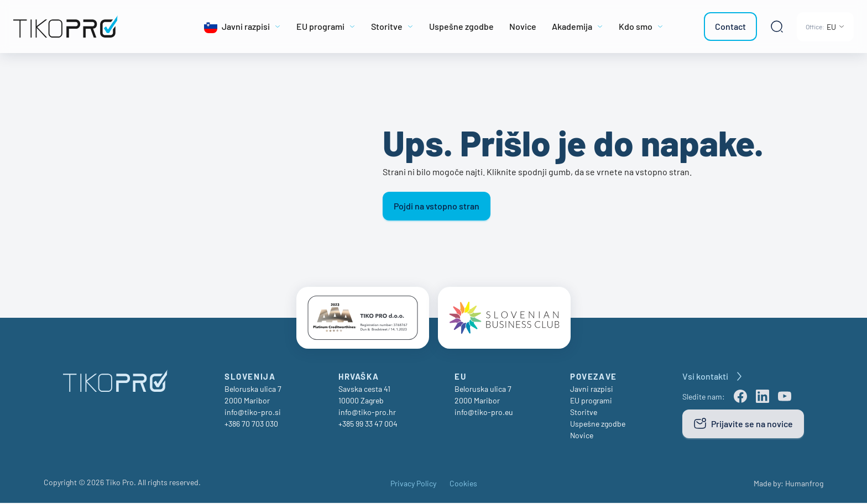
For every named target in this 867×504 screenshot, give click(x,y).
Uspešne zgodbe (598, 425)
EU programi (591, 401)
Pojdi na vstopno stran (437, 206)
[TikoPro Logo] (90, 27)
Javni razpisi (592, 390)
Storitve (584, 413)
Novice (582, 436)
